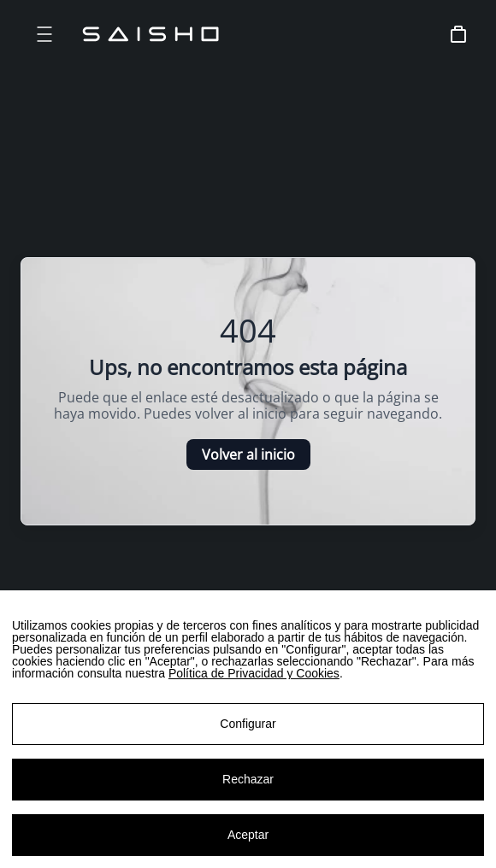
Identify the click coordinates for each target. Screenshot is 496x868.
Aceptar (248, 838)
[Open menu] (44, 34)
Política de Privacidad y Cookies (254, 677)
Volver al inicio (248, 455)
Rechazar (248, 783)
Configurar (248, 727)
